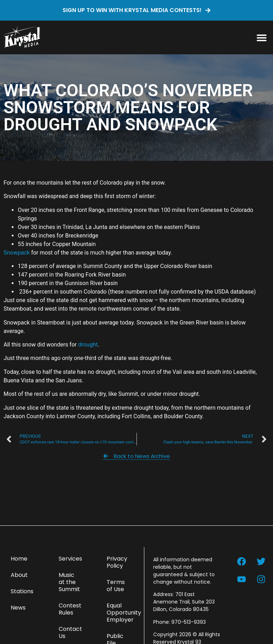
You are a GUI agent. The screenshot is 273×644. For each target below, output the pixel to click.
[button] (261, 37)
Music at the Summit (69, 582)
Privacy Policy (117, 562)
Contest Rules (70, 609)
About (19, 575)
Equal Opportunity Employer (122, 613)
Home (19, 559)
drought (88, 345)
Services (70, 559)
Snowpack (17, 253)
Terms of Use (116, 586)
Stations (22, 591)
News (18, 608)
